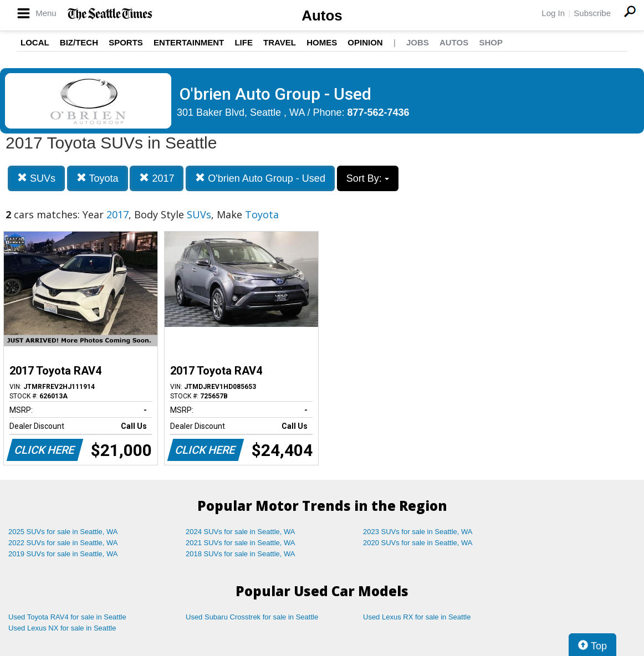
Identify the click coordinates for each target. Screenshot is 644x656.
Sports (126, 42)
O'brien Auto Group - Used (260, 178)
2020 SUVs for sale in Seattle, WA (418, 543)
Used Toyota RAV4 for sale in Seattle (67, 617)
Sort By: (368, 178)
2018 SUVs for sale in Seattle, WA (241, 554)
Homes (322, 42)
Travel (280, 42)
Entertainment (189, 42)
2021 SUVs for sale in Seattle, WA (241, 543)
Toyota (98, 178)
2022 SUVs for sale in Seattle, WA (63, 543)
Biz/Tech (79, 42)
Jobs (418, 42)
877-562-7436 (379, 112)
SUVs (36, 178)
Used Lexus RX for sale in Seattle (417, 617)
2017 (157, 178)
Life (244, 42)
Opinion (365, 42)
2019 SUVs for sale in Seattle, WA (63, 554)
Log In (553, 13)
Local (35, 42)
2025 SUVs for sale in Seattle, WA (63, 532)
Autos (322, 16)
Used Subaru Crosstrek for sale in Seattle (252, 617)
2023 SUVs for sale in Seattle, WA (418, 532)
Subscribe (592, 13)
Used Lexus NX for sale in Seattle (62, 628)
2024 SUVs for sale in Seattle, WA (241, 532)
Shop (491, 42)
